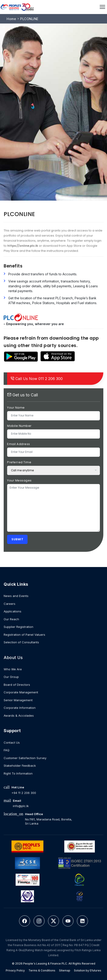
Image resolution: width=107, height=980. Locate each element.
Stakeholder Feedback (20, 766)
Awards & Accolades (19, 716)
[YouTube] (68, 921)
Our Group (11, 677)
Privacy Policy (15, 970)
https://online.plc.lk (23, 246)
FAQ (7, 750)
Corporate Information (20, 708)
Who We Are (13, 669)
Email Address (19, 444)
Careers (10, 604)
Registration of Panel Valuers (24, 635)
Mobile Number (19, 426)
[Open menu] (102, 7)
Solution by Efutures (88, 970)
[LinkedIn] (82, 921)
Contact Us (12, 742)
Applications (13, 611)
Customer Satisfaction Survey (25, 758)
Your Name (16, 408)
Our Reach (11, 619)
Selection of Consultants (21, 642)
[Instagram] (39, 921)
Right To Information (18, 773)
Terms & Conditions (42, 970)
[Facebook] (25, 921)
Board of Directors (17, 685)
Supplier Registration (18, 627)
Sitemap (65, 970)
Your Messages (19, 480)
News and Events (16, 596)
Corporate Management (21, 692)
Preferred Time (19, 462)
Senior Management (18, 700)
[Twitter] (53, 921)
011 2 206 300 (37, 379)
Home (11, 19)
